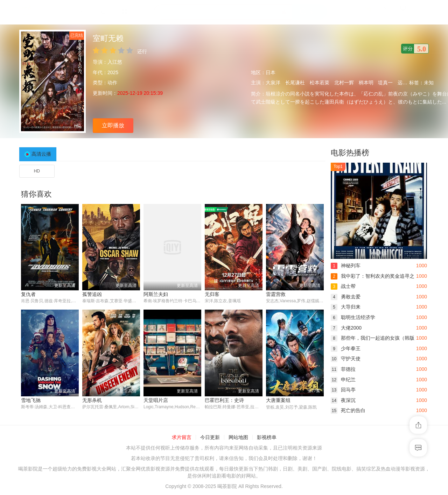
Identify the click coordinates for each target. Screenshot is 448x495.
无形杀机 (92, 400)
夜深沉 (343, 400)
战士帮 (343, 286)
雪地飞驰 (31, 400)
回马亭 (343, 390)
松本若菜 (320, 83)
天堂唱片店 (156, 400)
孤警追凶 (92, 294)
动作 (112, 83)
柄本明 (366, 83)
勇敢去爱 (346, 297)
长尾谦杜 (295, 83)
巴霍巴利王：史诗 (224, 400)
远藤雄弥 (407, 83)
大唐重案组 (278, 400)
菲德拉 (343, 369)
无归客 (212, 294)
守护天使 (346, 359)
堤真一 (385, 83)
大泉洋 (273, 83)
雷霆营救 (276, 294)
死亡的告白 (348, 410)
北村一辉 (344, 83)
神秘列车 (346, 266)
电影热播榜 (350, 153)
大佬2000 (346, 328)
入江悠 (115, 62)
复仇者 (28, 294)
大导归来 (346, 307)
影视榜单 (267, 437)
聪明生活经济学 (353, 317)
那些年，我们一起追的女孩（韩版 (373, 338)
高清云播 (41, 154)
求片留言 (182, 437)
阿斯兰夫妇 (156, 294)
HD (37, 171)
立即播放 (113, 125)
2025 (113, 72)
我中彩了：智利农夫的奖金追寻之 (373, 276)
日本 (271, 72)
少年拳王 (346, 348)
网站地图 (238, 437)
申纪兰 (343, 380)
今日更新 (210, 437)
